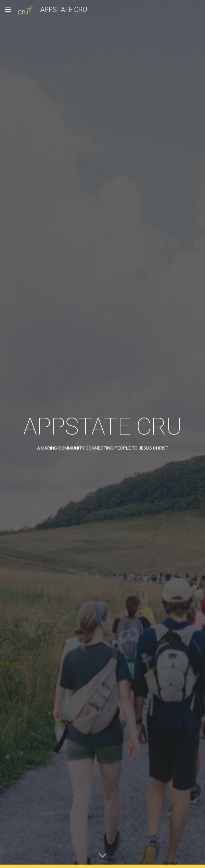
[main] (102, 434)
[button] (8, 9)
